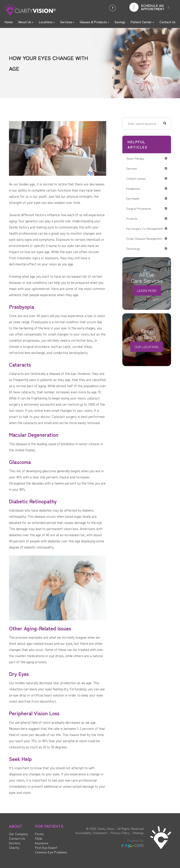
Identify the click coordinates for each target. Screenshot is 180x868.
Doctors (15, 843)
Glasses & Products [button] (94, 22)
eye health (135, 199)
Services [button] (67, 22)
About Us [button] (26, 22)
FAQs (39, 838)
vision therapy (137, 158)
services (133, 169)
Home (9, 22)
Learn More (147, 295)
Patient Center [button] (142, 22)
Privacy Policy (120, 833)
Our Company (18, 834)
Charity (14, 847)
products (134, 220)
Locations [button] (47, 22)
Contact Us (167, 22)
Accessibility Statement (91, 833)
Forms (39, 834)
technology (135, 253)
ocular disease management (147, 243)
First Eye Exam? (46, 847)
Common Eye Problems (51, 852)
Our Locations (147, 352)
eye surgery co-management (139, 231)
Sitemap (138, 833)
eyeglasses (135, 189)
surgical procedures (141, 210)
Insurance (42, 843)
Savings (120, 22)
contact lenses (138, 179)
